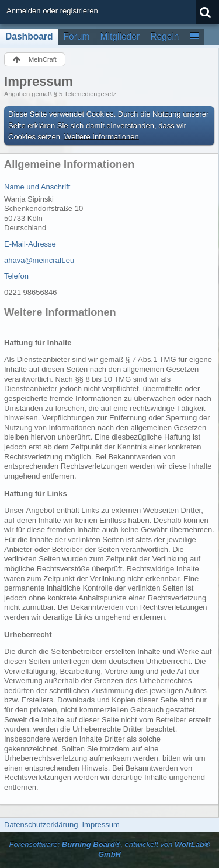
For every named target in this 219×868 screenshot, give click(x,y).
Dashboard (29, 36)
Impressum (100, 825)
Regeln (164, 36)
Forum (76, 36)
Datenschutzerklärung (41, 825)
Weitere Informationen (102, 137)
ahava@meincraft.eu (39, 260)
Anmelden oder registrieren (52, 11)
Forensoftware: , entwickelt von (109, 849)
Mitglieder (120, 36)
